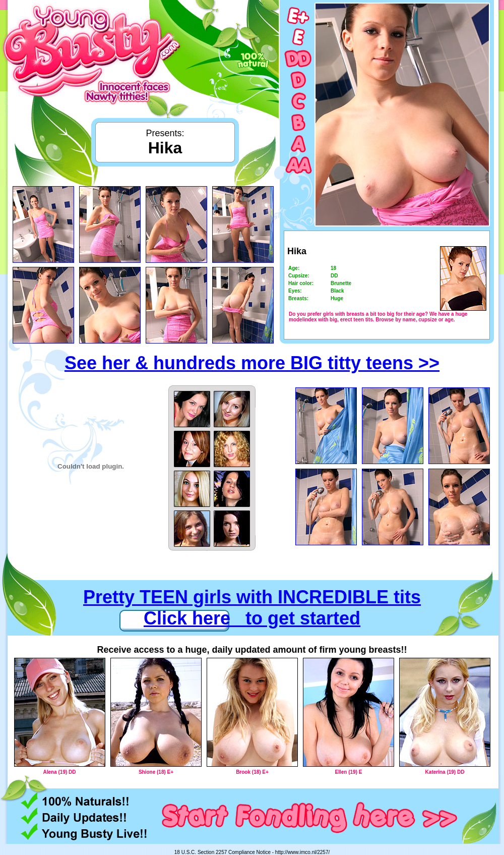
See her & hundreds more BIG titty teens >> (252, 363)
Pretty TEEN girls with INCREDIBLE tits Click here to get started (252, 608)
